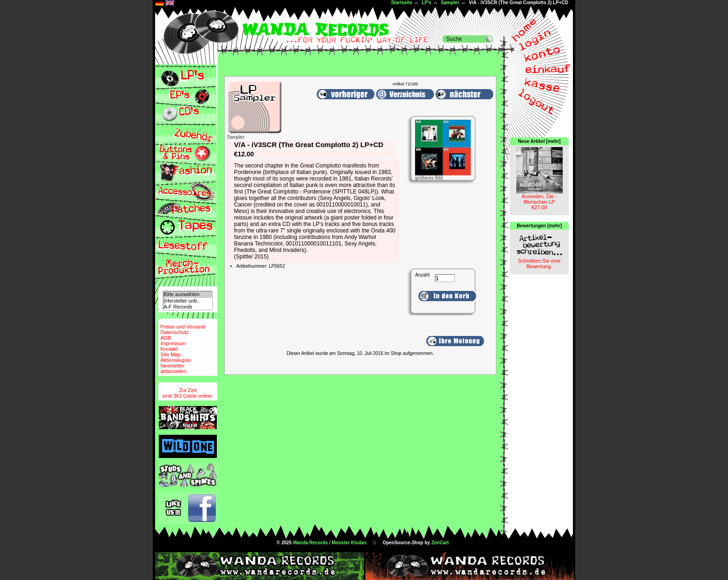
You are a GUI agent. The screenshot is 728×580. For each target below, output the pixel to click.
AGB (166, 338)
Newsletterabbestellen (173, 368)
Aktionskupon (175, 360)
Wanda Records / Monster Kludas (330, 543)
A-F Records (188, 307)
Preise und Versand (182, 327)
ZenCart (440, 543)
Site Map (170, 354)
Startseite (402, 3)
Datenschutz (174, 332)
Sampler (450, 3)
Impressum (173, 343)
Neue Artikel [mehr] (539, 141)
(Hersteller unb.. (188, 301)
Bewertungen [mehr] (539, 226)
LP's (426, 3)
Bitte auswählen (188, 294)
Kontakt (169, 349)
